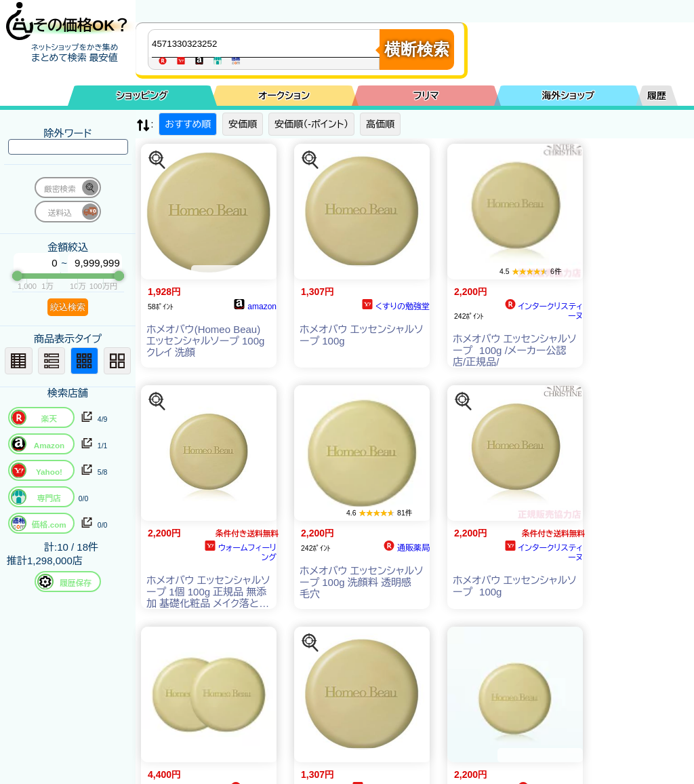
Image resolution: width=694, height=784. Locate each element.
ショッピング (142, 96)
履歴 (657, 96)
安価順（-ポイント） (311, 124)
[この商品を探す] (157, 160)
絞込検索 (68, 307)
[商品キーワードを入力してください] (267, 43)
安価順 (243, 124)
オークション (284, 96)
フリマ (426, 96)
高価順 (380, 124)
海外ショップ (568, 96)
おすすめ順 (188, 124)
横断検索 (417, 49)
